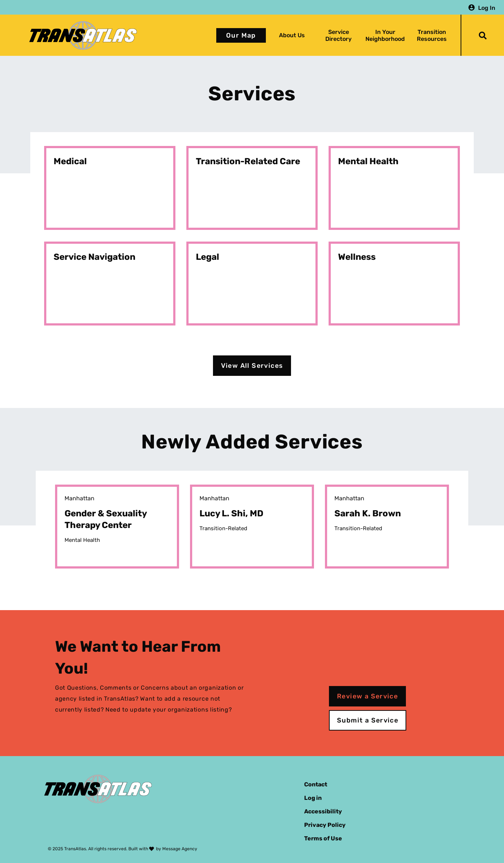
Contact (316, 784)
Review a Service (367, 696)
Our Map (241, 35)
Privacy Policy (325, 825)
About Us (292, 35)
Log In (487, 7)
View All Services (252, 366)
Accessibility (323, 811)
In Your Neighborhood (385, 35)
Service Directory (338, 35)
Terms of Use (323, 838)
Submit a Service (368, 720)
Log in (313, 798)
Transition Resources (432, 35)
